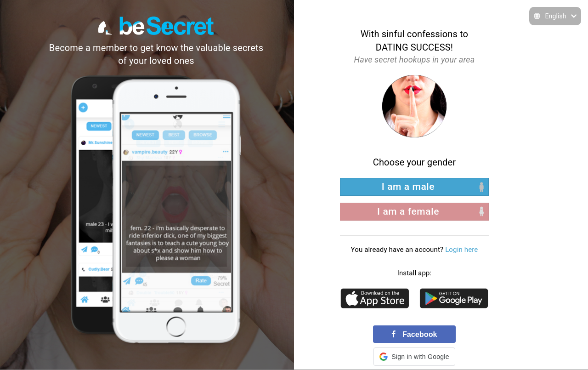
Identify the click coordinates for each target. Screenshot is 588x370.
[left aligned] (414, 187)
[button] (414, 357)
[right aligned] (414, 212)
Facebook (414, 334)
